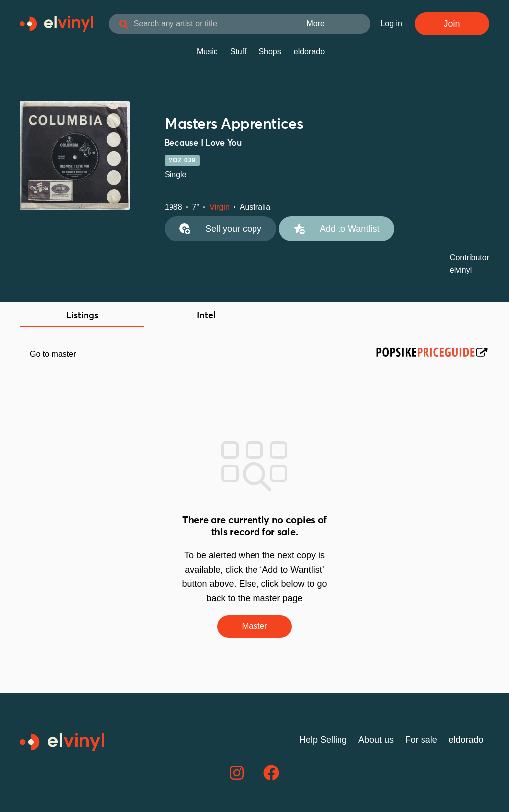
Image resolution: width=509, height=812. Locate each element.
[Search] (134, 25)
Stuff (238, 51)
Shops (270, 51)
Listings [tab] (82, 316)
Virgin (219, 207)
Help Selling (323, 741)
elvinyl (461, 270)
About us (376, 741)
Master (254, 627)
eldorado (309, 51)
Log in (391, 24)
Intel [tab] (206, 316)
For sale (421, 741)
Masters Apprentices (234, 124)
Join (452, 24)
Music (207, 51)
